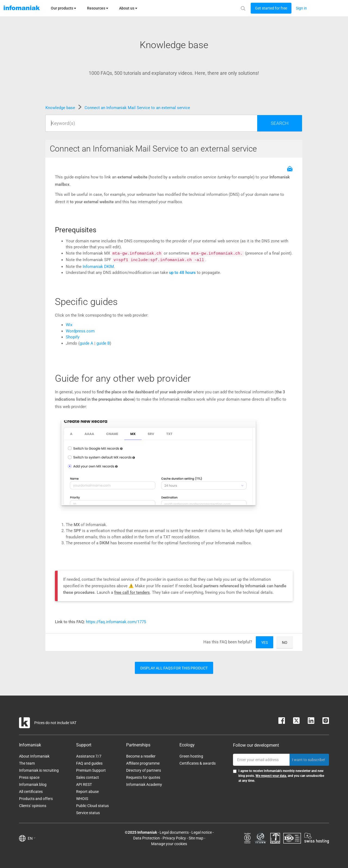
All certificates (31, 791)
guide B (103, 343)
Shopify (73, 336)
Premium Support (91, 770)
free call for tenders (132, 592)
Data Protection (147, 838)
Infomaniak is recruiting (39, 770)
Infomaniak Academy (144, 784)
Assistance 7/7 (89, 756)
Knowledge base (61, 108)
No (285, 642)
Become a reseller (141, 756)
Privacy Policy (174, 838)
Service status (88, 812)
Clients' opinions (33, 805)
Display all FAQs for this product (174, 668)
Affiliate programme (143, 763)
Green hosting (191, 756)
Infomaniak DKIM (98, 266)
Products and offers (36, 798)
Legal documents (174, 832)
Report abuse (87, 791)
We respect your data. (271, 775)
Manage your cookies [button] (169, 843)
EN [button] (32, 838)
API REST (84, 784)
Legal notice (202, 832)
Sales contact (88, 777)
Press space (29, 777)
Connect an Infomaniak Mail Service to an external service (137, 108)
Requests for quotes (143, 777)
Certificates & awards (198, 763)
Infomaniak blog (33, 784)
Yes (265, 642)
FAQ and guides (89, 763)
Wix (69, 324)
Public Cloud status (92, 805)
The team (27, 763)
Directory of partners (144, 770)
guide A (86, 343)
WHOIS (82, 798)
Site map (196, 838)
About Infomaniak (34, 756)
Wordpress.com (80, 330)
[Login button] (271, 8)
